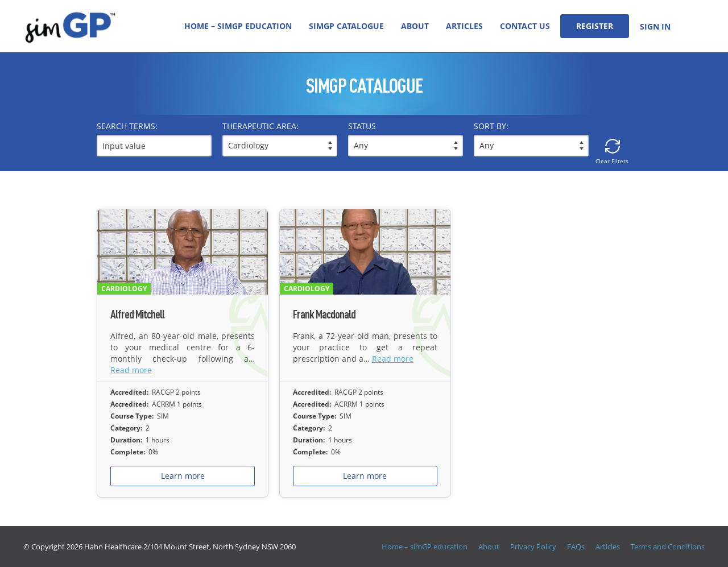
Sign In (655, 26)
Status (362, 126)
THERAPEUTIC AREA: (260, 126)
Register (595, 26)
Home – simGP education (238, 26)
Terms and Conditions (668, 547)
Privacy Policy (533, 547)
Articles (464, 26)
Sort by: (491, 126)
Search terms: (127, 126)
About (415, 26)
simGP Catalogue (346, 26)
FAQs (576, 547)
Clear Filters (613, 148)
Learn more (183, 476)
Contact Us (525, 26)
